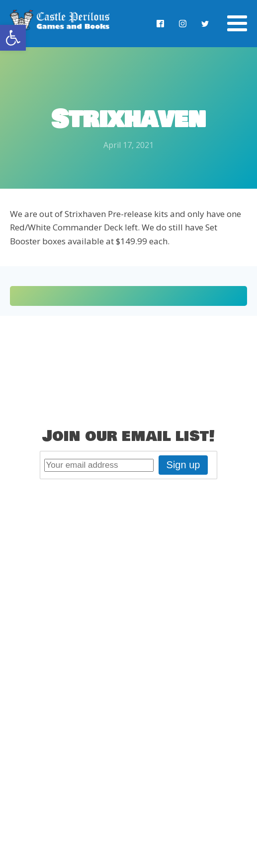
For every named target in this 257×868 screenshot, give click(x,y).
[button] (13, 38)
